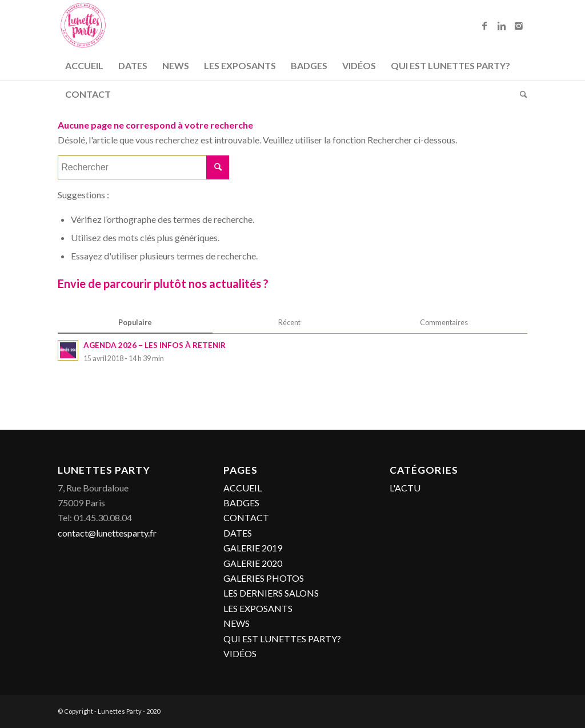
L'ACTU (405, 488)
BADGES (241, 503)
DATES (238, 533)
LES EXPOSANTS (258, 608)
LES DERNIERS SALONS (271, 593)
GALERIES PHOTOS (264, 578)
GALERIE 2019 (253, 548)
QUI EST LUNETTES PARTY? (282, 639)
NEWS (237, 623)
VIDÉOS (240, 653)
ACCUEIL (243, 488)
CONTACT (246, 517)
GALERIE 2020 (253, 563)
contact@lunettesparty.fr (107, 533)
